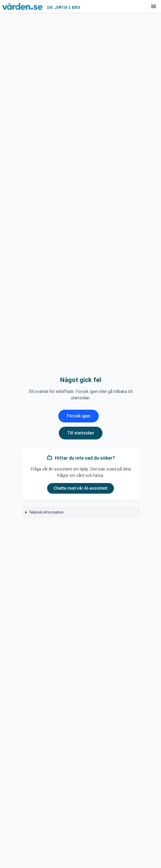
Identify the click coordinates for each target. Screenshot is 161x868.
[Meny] (154, 6)
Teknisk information (46, 512)
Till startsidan (81, 433)
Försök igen (79, 416)
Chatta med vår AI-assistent (80, 488)
